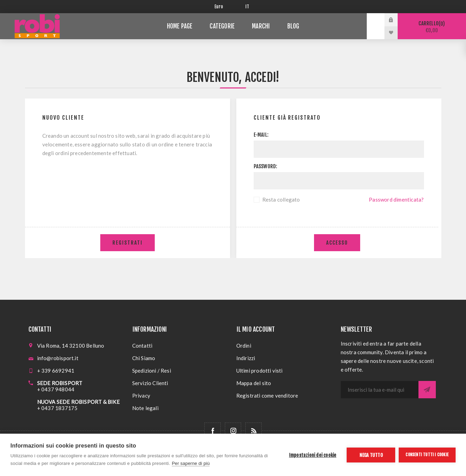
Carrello (432, 27)
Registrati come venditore (267, 396)
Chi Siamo (144, 358)
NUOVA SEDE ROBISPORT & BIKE (78, 402)
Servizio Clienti (150, 383)
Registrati (128, 243)
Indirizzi (246, 358)
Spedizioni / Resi (152, 371)
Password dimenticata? (396, 199)
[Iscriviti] (380, 390)
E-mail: (261, 135)
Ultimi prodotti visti (260, 371)
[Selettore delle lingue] (249, 7)
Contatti (142, 346)
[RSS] (253, 431)
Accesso (337, 243)
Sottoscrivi (427, 390)
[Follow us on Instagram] (233, 431)
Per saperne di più (191, 463)
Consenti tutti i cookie (427, 455)
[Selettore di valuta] (225, 7)
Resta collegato (281, 199)
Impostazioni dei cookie (313, 455)
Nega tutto (371, 455)
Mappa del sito (254, 383)
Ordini (244, 346)
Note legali (145, 408)
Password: (266, 166)
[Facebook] (213, 431)
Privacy (141, 396)
